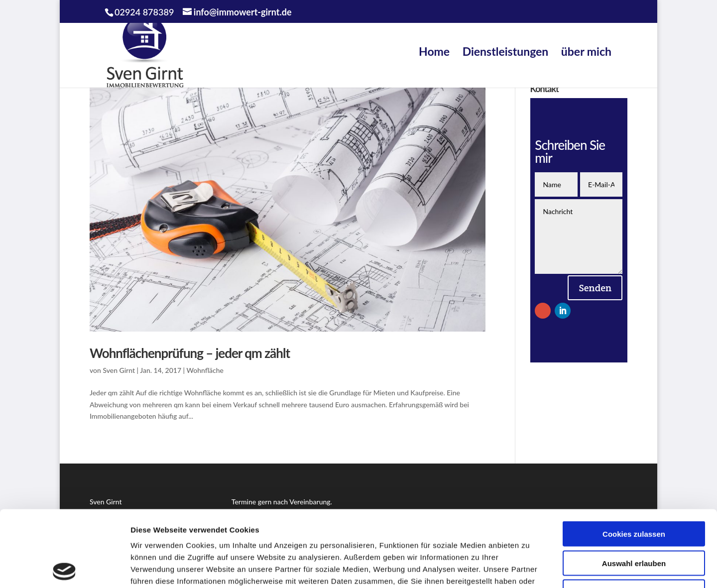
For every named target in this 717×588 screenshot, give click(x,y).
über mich (586, 51)
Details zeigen (530, 568)
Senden (595, 288)
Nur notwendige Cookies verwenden (634, 520)
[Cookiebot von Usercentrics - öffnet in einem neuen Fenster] (64, 569)
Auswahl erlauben (634, 487)
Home (434, 51)
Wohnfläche (205, 370)
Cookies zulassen (634, 458)
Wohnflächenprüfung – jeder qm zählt (190, 353)
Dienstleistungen (506, 51)
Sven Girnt (119, 370)
